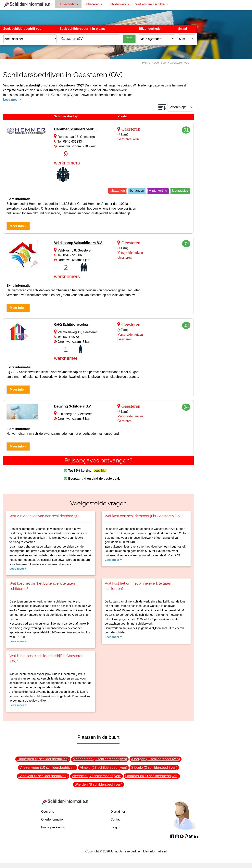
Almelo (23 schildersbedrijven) (103, 768)
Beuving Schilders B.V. (73, 406)
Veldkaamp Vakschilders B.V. (78, 243)
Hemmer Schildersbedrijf (75, 129)
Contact (116, 819)
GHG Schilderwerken (72, 324)
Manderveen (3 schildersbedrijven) (100, 759)
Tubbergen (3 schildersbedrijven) (43, 759)
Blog (114, 827)
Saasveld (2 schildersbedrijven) (43, 776)
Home (146, 63)
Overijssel (160, 63)
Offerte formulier (52, 819)
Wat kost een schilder (152, 4)
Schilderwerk (119, 4)
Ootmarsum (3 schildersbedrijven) (152, 776)
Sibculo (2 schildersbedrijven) (154, 768)
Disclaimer (118, 812)
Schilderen (93, 4)
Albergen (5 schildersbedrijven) (156, 759)
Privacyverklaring (53, 827)
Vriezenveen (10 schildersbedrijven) (48, 768)
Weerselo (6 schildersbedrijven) (96, 776)
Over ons (48, 812)
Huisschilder (68, 4)
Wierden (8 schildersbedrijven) (98, 784)
